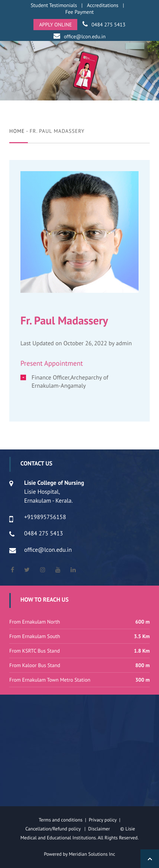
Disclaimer (103, 829)
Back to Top (150, 859)
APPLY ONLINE (55, 25)
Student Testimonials (54, 5)
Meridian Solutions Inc (92, 854)
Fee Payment (80, 12)
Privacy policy (104, 820)
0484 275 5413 (108, 25)
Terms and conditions (61, 820)
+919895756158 (45, 517)
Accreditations (103, 5)
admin (124, 343)
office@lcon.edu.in (85, 36)
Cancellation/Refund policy (53, 829)
